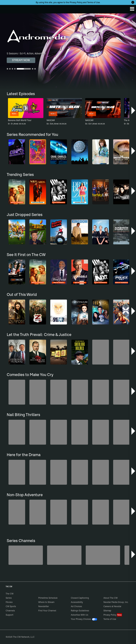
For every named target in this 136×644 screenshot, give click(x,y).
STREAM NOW (21, 60)
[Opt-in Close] (133, 2)
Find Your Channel (47, 611)
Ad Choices (76, 606)
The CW (6, 8)
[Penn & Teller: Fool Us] (64, 555)
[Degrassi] (26, 555)
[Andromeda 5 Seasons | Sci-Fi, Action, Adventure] (68, 52)
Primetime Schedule (48, 598)
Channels (10, 611)
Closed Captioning (80, 598)
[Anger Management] (103, 555)
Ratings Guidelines (80, 611)
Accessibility (77, 602)
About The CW (110, 598)
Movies (9, 602)
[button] (133, 110)
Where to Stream (46, 602)
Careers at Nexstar (112, 606)
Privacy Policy (76, 2)
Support (9, 615)
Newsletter (44, 606)
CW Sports (11, 606)
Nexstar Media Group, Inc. (116, 602)
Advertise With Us (80, 615)
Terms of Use (93, 2)
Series (9, 598)
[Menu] (132, 9)
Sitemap (107, 611)
